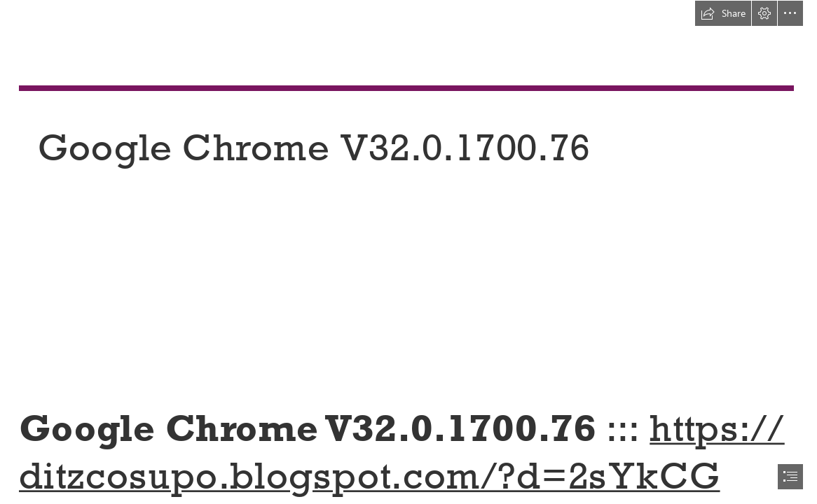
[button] (723, 13)
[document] (408, 252)
